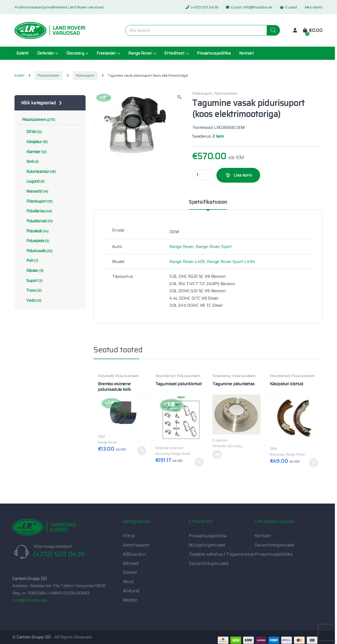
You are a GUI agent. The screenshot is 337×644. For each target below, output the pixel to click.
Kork (30, 162)
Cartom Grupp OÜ (34, 637)
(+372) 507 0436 (202, 7)
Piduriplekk (36, 241)
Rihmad (131, 563)
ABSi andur (134, 554)
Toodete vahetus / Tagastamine (221, 554)
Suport (32, 281)
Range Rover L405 (187, 262)
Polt (30, 261)
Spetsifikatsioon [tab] (208, 203)
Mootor (130, 600)
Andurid (131, 591)
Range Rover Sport (214, 247)
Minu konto (314, 7)
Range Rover (140, 53)
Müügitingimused (207, 545)
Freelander (106, 53)
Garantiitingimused (209, 563)
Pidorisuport (85, 75)
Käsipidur (35, 142)
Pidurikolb (106, 376)
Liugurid (33, 181)
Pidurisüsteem (48, 75)
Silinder (33, 271)
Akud (128, 582)
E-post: (235, 7)
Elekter (130, 572)
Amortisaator (136, 545)
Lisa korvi (243, 175)
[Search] (273, 30)
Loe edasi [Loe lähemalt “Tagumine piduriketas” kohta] (217, 455)
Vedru (32, 300)
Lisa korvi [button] (142, 451)
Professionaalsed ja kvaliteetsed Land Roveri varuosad (59, 7)
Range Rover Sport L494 (231, 262)
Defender (46, 53)
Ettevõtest (174, 53)
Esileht (23, 53)
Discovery (75, 53)
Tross (32, 290)
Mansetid (35, 191)
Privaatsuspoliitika (214, 53)
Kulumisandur (39, 172)
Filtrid (129, 536)
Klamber (34, 152)
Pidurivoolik (37, 251)
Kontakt (247, 53)
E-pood (288, 7)
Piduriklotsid (165, 376)
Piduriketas (222, 376)
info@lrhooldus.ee (258, 7)
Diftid (32, 132)
